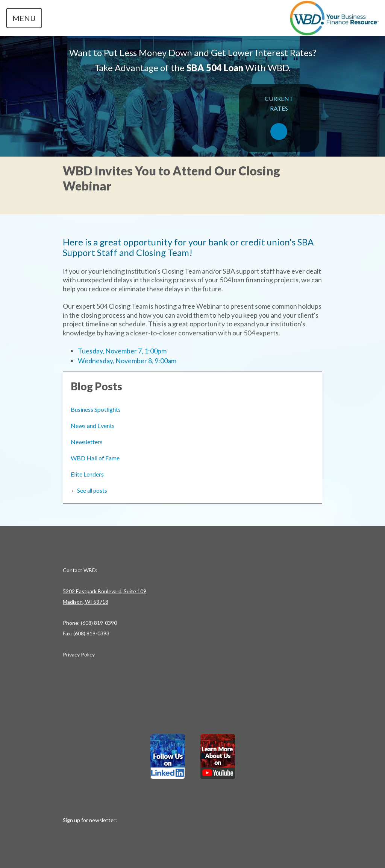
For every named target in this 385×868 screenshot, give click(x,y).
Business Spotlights (96, 409)
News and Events (93, 426)
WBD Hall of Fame (95, 458)
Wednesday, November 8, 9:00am (127, 361)
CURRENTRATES (279, 117)
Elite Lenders (87, 474)
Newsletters (87, 442)
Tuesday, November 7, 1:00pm (122, 351)
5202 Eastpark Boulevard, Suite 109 (105, 591)
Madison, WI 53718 (86, 602)
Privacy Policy (79, 654)
